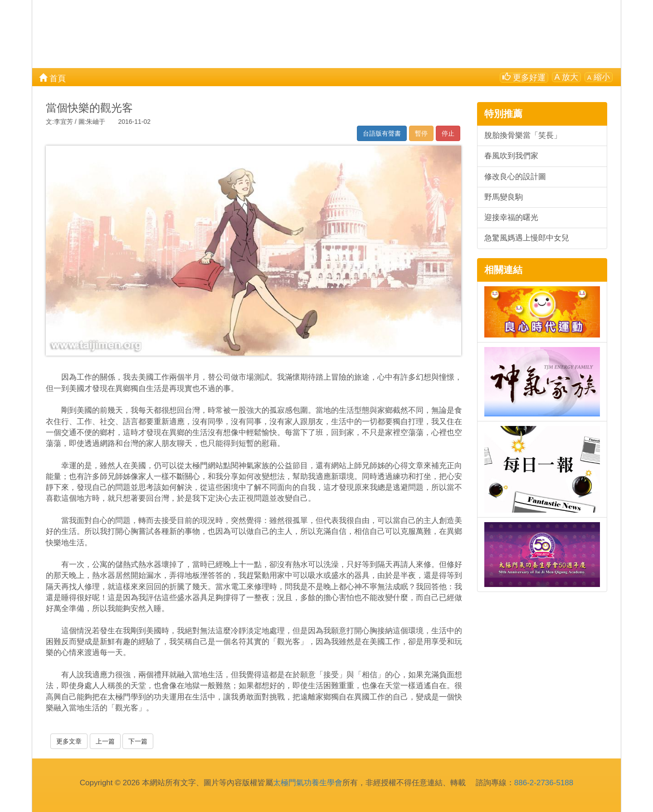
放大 (566, 77)
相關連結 (503, 270)
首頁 (52, 78)
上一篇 (105, 741)
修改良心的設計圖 (515, 177)
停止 (448, 133)
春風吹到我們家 (511, 156)
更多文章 (69, 741)
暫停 (421, 133)
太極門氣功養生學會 (308, 783)
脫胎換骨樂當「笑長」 (523, 135)
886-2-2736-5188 (544, 783)
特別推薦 (503, 114)
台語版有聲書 (382, 133)
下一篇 (138, 741)
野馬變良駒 (504, 197)
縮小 (599, 77)
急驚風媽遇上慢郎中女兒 (527, 238)
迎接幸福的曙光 (511, 218)
